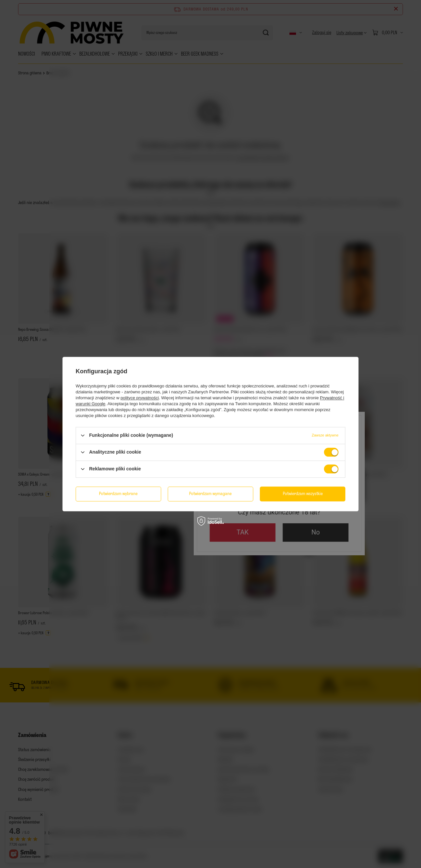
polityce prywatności (140, 398)
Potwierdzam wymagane (210, 494)
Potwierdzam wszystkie (303, 494)
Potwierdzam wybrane (118, 494)
